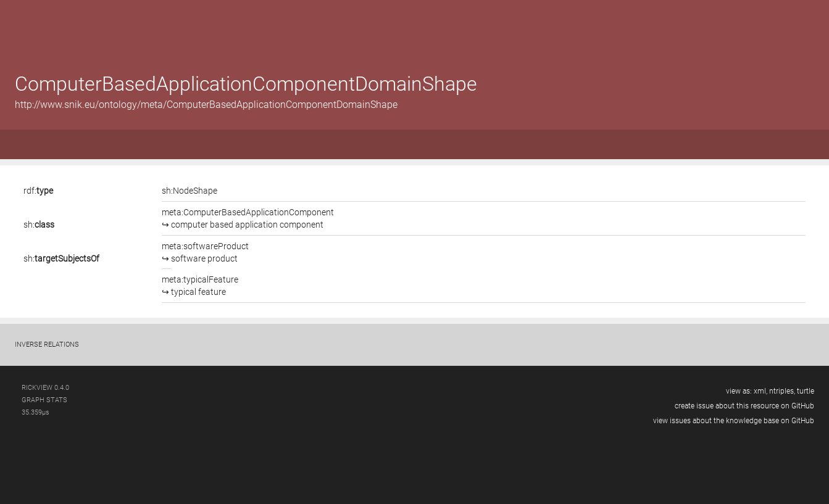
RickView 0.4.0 (45, 388)
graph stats (44, 400)
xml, (760, 391)
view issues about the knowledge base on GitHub (734, 421)
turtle (806, 391)
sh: (39, 225)
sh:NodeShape (190, 191)
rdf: (38, 191)
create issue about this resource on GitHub (744, 406)
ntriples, (782, 391)
